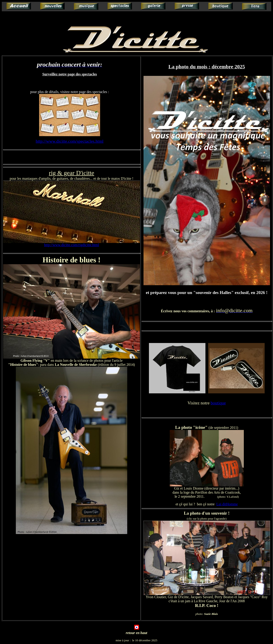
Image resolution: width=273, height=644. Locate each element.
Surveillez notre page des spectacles (69, 74)
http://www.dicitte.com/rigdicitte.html (72, 245)
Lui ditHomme (227, 504)
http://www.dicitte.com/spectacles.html (70, 141)
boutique (218, 403)
